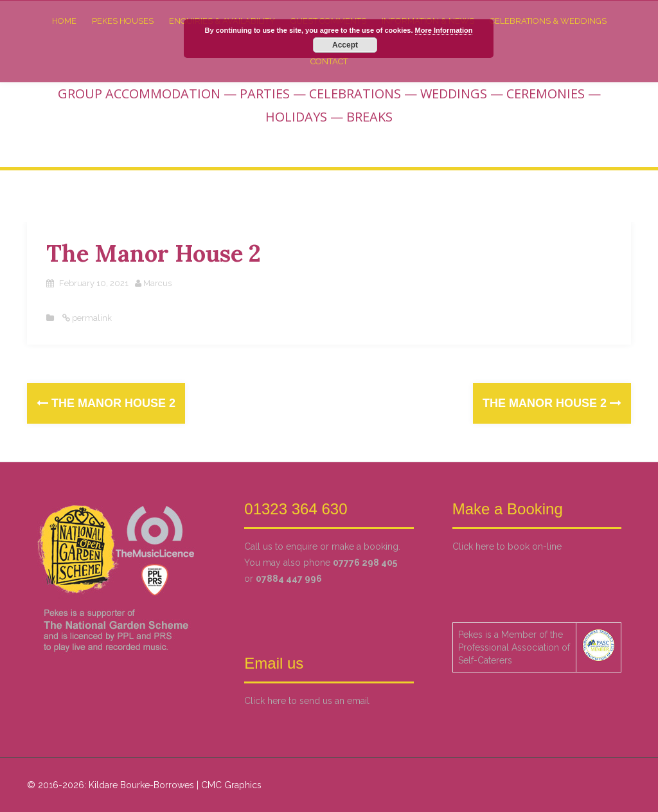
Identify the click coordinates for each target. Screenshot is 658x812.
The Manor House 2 (106, 402)
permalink (91, 317)
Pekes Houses (123, 20)
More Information (444, 30)
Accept (345, 45)
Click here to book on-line (507, 546)
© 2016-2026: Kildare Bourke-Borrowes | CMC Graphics (144, 784)
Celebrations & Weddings (548, 20)
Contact (329, 61)
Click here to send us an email (307, 700)
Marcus (157, 283)
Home (64, 20)
